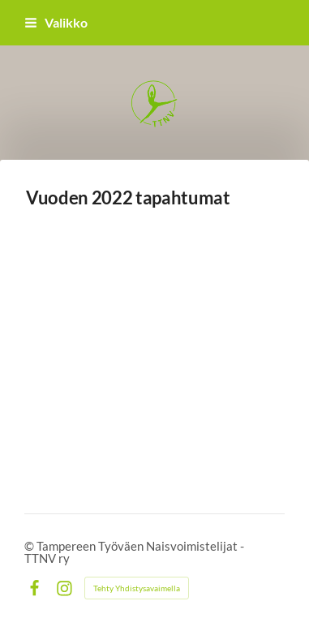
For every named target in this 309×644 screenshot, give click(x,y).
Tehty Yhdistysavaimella (137, 588)
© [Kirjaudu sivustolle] (30, 546)
